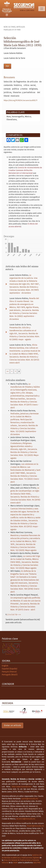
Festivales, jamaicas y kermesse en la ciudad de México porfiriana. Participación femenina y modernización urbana (25, 420)
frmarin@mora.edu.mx (35, 826)
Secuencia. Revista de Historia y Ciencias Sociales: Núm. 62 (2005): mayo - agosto (25, 336)
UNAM (15, 863)
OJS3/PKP (37, 863)
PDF (7, 66)
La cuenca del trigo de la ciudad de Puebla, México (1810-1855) (25, 559)
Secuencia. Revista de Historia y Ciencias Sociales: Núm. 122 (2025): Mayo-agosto (23, 547)
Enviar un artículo (13, 725)
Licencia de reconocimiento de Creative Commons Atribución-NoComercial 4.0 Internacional (25, 170)
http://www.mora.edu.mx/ (22, 787)
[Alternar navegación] (42, 9)
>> (20, 615)
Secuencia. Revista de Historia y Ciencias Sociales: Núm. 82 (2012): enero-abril (24, 360)
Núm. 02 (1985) (10, 27)
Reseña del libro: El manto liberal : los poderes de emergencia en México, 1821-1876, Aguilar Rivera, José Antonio (24, 304)
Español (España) (10, 669)
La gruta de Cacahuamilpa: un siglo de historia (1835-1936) (25, 491)
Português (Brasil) (10, 675)
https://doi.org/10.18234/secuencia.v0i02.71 (20, 100)
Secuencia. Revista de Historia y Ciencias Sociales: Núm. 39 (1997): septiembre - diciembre (24, 290)
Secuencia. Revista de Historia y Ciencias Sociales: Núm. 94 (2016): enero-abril (25, 500)
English (5, 666)
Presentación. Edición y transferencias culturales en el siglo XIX (23, 331)
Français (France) (9, 672)
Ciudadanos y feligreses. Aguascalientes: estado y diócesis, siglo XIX (21, 446)
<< (8, 371)
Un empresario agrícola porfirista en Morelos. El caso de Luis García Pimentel (25, 601)
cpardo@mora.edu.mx (30, 799)
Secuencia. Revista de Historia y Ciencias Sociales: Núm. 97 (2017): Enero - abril (25, 607)
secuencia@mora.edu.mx (26, 819)
